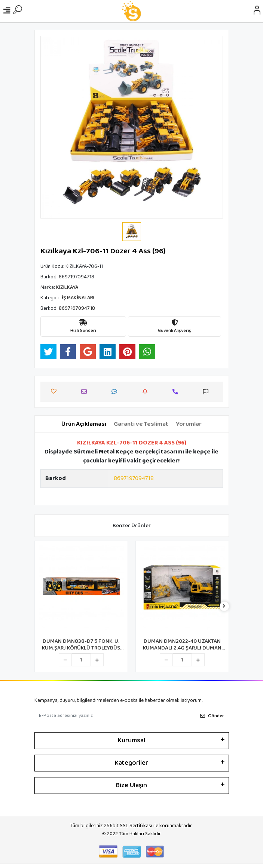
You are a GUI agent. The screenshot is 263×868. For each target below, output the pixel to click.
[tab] (84, 424)
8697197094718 (134, 478)
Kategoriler (131, 763)
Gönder (212, 716)
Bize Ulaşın (131, 785)
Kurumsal (131, 740)
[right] (224, 607)
